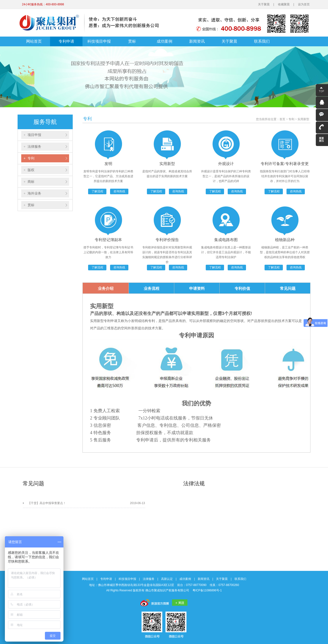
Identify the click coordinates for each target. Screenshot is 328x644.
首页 (282, 119)
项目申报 (34, 135)
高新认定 (167, 579)
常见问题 (288, 288)
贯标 (132, 41)
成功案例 (164, 41)
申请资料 (197, 288)
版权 (31, 170)
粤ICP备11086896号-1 (207, 590)
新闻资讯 (197, 41)
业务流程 (152, 288)
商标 (31, 182)
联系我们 (262, 41)
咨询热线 (119, 191)
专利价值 (242, 288)
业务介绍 (106, 288)
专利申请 (66, 41)
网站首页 (34, 41)
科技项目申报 (99, 41)
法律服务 (34, 146)
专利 (31, 158)
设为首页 (304, 4)
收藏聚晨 (284, 4)
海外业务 (34, 193)
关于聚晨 (264, 4)
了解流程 (97, 191)
